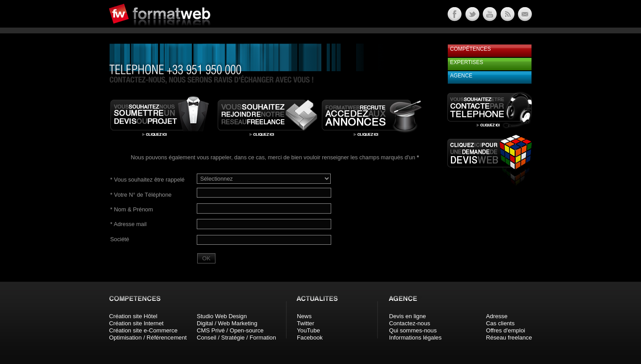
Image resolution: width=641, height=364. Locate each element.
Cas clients (501, 323)
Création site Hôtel (133, 316)
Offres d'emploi (506, 330)
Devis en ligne (408, 316)
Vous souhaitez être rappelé (148, 180)
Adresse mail (129, 224)
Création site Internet (136, 323)
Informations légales (415, 338)
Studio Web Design (222, 316)
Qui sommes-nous (413, 330)
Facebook (310, 338)
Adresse (497, 316)
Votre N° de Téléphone (141, 195)
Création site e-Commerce (143, 330)
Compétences (471, 49)
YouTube (308, 330)
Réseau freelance (509, 338)
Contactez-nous (410, 323)
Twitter (306, 323)
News (304, 316)
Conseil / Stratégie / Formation (236, 338)
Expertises (467, 62)
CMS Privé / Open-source (230, 330)
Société (120, 239)
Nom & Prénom (132, 209)
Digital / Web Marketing (227, 323)
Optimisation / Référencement (148, 338)
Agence (461, 76)
